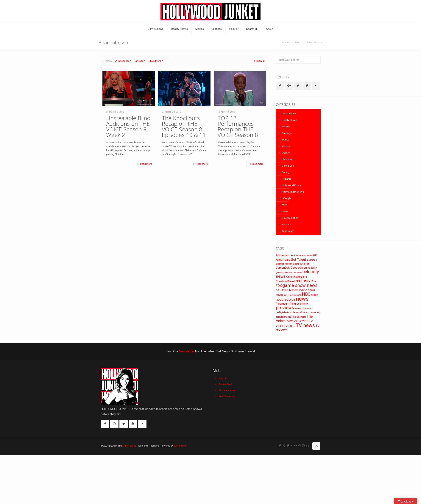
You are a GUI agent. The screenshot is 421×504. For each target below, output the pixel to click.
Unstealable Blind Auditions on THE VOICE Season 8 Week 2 (128, 126)
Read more (146, 164)
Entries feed (226, 384)
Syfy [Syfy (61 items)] (319, 313)
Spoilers (286, 224)
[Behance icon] (307, 446)
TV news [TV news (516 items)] (305, 325)
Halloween (288, 159)
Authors (156, 61)
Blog (298, 42)
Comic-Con (288, 166)
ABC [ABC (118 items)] (279, 255)
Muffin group (129, 446)
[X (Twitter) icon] (284, 446)
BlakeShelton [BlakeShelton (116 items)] (284, 264)
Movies (286, 127)
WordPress (180, 446)
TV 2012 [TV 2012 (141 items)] (290, 326)
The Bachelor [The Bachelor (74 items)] (299, 317)
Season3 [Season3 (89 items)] (297, 312)
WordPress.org (227, 396)
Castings (287, 133)
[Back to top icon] (316, 446)
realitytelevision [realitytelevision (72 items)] (284, 312)
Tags (141, 61)
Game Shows (289, 114)
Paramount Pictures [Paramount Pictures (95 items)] (288, 304)
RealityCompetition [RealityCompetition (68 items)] (304, 308)
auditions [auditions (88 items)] (312, 260)
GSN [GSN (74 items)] (278, 290)
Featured (287, 179)
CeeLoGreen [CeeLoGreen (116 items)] (299, 268)
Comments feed (228, 390)
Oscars (286, 153)
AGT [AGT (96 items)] (315, 255)
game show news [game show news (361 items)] (300, 285)
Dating (286, 172)
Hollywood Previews (293, 192)
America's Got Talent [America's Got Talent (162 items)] (291, 260)
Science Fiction (290, 218)
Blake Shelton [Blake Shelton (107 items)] (301, 264)
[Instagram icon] (303, 446)
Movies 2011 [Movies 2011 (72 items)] (282, 295)
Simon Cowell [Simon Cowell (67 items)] (310, 312)
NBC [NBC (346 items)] (306, 294)
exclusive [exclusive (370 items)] (304, 281)
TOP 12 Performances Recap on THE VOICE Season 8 (238, 126)
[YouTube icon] (292, 446)
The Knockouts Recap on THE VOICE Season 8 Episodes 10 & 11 (184, 126)
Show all (259, 61)
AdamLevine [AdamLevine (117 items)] (290, 255)
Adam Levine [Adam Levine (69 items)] (305, 256)
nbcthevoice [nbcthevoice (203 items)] (286, 299)
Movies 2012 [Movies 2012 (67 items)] (295, 295)
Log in (222, 378)
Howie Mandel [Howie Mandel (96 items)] (290, 290)
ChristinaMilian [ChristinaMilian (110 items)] (285, 281)
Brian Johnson (315, 42)
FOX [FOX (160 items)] (279, 286)
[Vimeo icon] (288, 446)
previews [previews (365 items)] (285, 308)
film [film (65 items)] (315, 282)
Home (285, 42)
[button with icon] (280, 86)
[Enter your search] (298, 60)
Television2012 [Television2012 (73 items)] (284, 317)
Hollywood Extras (291, 185)
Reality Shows (290, 120)
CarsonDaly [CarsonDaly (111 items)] (283, 268)
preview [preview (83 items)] (304, 304)
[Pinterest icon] (299, 446)
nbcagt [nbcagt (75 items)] (315, 295)
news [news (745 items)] (302, 299)
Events (286, 140)
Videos (286, 146)
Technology (288, 231)
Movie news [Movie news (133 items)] (307, 290)
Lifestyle (287, 198)
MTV (284, 205)
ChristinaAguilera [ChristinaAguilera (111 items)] (297, 277)
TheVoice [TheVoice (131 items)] (291, 321)
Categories (123, 61)
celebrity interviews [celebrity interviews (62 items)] (293, 272)
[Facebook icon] (280, 446)
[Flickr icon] (296, 446)
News (285, 211)
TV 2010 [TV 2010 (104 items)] (303, 321)
